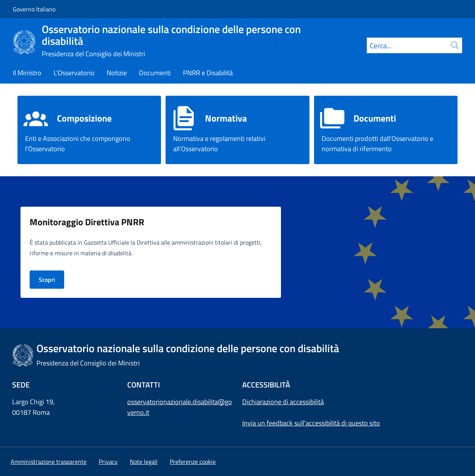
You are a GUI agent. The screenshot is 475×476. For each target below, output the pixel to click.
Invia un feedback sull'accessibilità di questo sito (311, 423)
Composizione (84, 118)
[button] (193, 462)
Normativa (226, 118)
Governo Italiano (34, 9)
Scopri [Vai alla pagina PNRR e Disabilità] (47, 280)
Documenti (375, 118)
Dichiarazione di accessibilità (283, 402)
